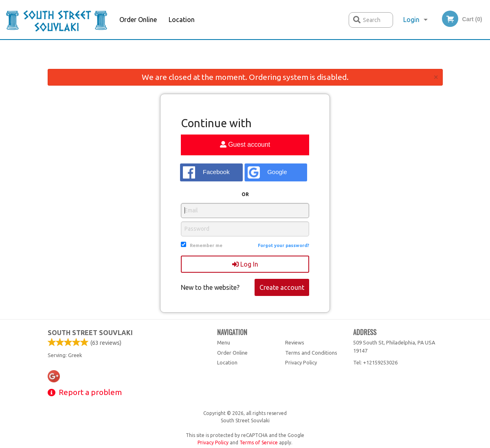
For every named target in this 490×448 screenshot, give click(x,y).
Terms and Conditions (311, 353)
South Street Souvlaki (90, 333)
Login (411, 20)
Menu (224, 342)
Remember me (206, 245)
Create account (282, 287)
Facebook (206, 172)
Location (182, 20)
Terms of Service (259, 442)
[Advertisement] (245, 56)
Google (267, 172)
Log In (245, 264)
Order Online (138, 20)
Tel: (375, 362)
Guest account (245, 145)
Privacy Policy (301, 362)
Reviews (295, 342)
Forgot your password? (283, 245)
